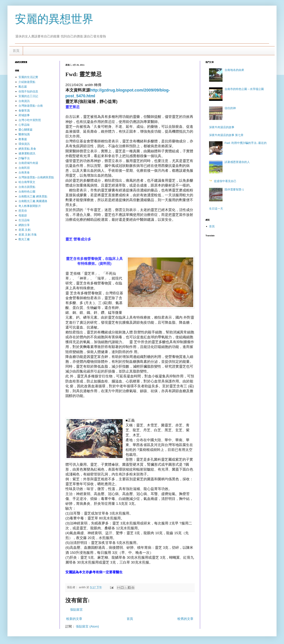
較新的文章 (74, 619)
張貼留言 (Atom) (87, 627)
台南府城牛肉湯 (28, 163)
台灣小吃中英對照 (30, 120)
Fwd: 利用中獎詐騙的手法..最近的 (246, 143)
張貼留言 (76, 610)
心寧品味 (24, 125)
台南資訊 (24, 101)
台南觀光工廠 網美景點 (33, 196)
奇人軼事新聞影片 (30, 206)
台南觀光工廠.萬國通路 (33, 201)
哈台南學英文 (27, 182)
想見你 (23, 211)
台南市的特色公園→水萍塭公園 (244, 89)
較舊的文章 (185, 619)
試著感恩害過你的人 (237, 162)
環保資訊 (24, 144)
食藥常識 (24, 110)
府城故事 (24, 115)
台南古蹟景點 (27, 187)
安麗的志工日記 (28, 96)
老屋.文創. (25, 230)
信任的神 (230, 108)
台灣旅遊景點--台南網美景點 (36, 177)
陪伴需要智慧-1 (234, 189)
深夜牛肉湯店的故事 (222, 127)
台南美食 (24, 172)
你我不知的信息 (28, 91)
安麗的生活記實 (28, 77)
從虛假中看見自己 (225, 181)
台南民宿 (24, 168)
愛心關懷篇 (26, 130)
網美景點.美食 (27, 149)
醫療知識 (24, 134)
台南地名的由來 (234, 70)
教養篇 (23, 139)
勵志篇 (23, 87)
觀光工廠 (24, 239)
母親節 (23, 215)
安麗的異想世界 (54, 19)
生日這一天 (216, 209)
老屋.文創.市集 (28, 235)
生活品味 (24, 220)
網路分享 (24, 225)
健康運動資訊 (27, 153)
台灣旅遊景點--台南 (31, 106)
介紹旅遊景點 (27, 82)
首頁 (16, 51)
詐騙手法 (24, 158)
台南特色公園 (27, 191)
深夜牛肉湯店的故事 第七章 (226, 135)
